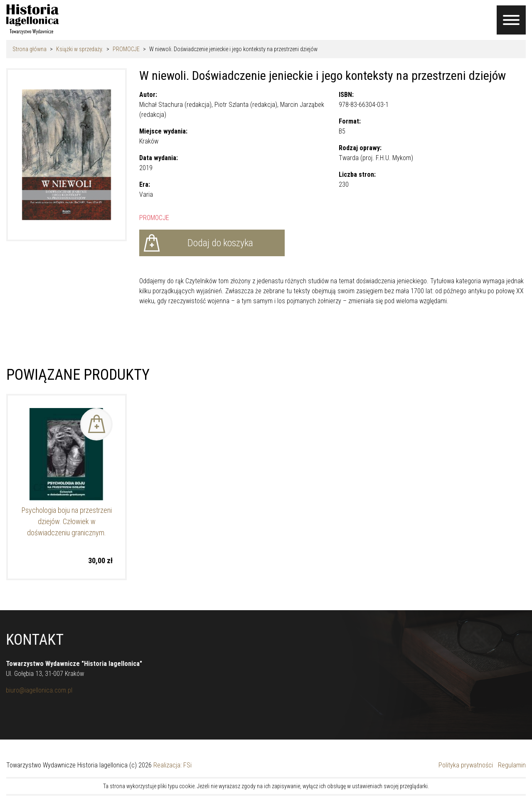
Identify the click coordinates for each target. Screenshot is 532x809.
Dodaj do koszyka (220, 243)
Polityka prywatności (466, 765)
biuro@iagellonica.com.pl (35, 690)
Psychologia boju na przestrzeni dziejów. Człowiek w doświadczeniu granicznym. (67, 521)
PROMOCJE (126, 49)
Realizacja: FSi (172, 765)
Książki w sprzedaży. (80, 49)
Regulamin (512, 765)
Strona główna (30, 49)
